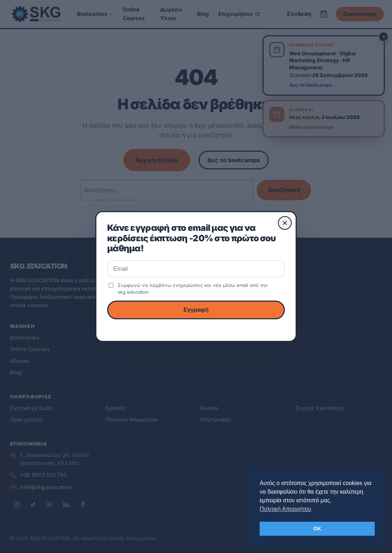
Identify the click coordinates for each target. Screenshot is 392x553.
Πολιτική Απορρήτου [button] (285, 509)
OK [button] (317, 529)
